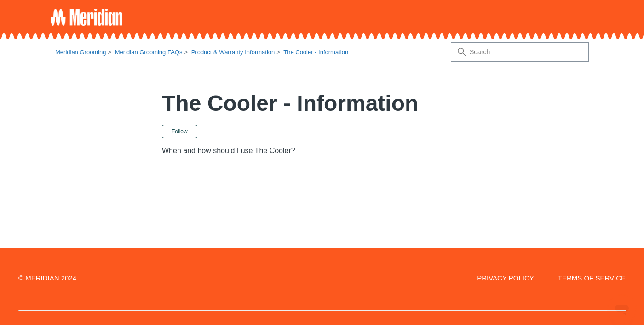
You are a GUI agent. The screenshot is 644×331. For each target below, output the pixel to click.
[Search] (520, 52)
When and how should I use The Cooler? (229, 151)
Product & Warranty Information (233, 52)
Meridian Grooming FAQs (149, 52)
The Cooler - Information (316, 52)
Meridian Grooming (81, 52)
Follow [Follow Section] (180, 131)
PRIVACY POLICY (506, 278)
